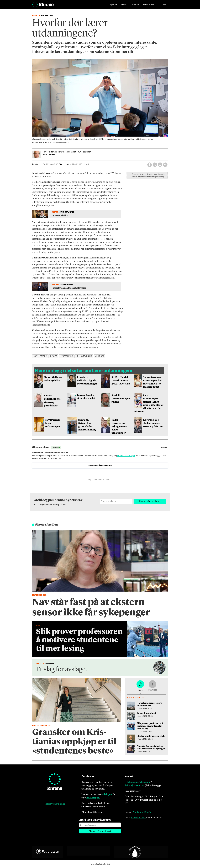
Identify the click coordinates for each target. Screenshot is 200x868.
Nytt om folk (149, 6)
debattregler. (93, 798)
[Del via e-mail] (165, 165)
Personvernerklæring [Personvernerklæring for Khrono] (55, 804)
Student (135, 6)
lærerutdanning (84, 356)
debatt (54, 356)
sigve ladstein (41, 356)
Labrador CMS (138, 818)
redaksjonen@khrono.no (137, 782)
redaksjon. (107, 794)
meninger (99, 356)
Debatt (124, 6)
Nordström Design (142, 812)
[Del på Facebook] (150, 165)
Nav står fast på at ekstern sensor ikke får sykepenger (151, 747)
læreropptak (66, 356)
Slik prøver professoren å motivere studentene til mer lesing (150, 726)
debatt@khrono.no (134, 785)
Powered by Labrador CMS (100, 864)
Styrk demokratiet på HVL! (151, 736)
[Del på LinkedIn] (160, 165)
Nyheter (113, 6)
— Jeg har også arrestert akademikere (149, 704)
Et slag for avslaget (146, 713)
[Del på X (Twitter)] (155, 165)
